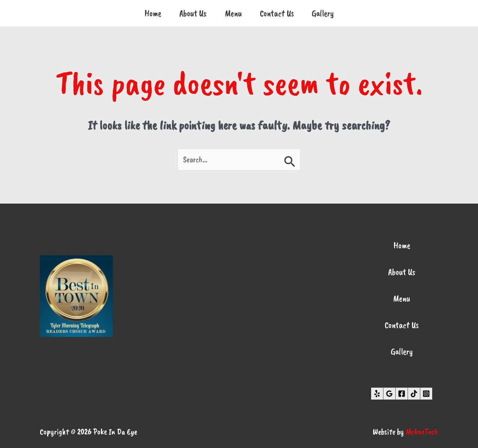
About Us (193, 13)
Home (153, 13)
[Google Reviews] (389, 394)
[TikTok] (414, 394)
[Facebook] (402, 394)
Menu (233, 13)
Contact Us (277, 13)
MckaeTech (422, 432)
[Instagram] (426, 394)
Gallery (323, 13)
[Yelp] (377, 394)
